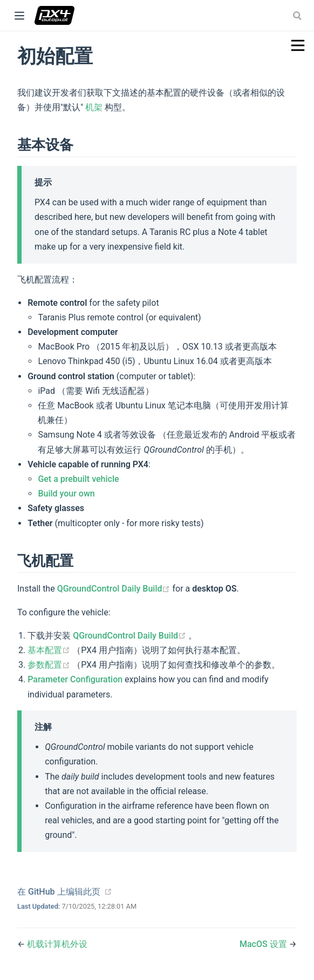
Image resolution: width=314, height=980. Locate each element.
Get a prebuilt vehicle (78, 479)
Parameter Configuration (75, 679)
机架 (94, 107)
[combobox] (298, 16)
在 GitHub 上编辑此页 (59, 892)
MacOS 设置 (264, 944)
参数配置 (50, 665)
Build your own (66, 494)
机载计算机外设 (57, 944)
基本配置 (50, 650)
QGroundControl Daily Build (115, 589)
